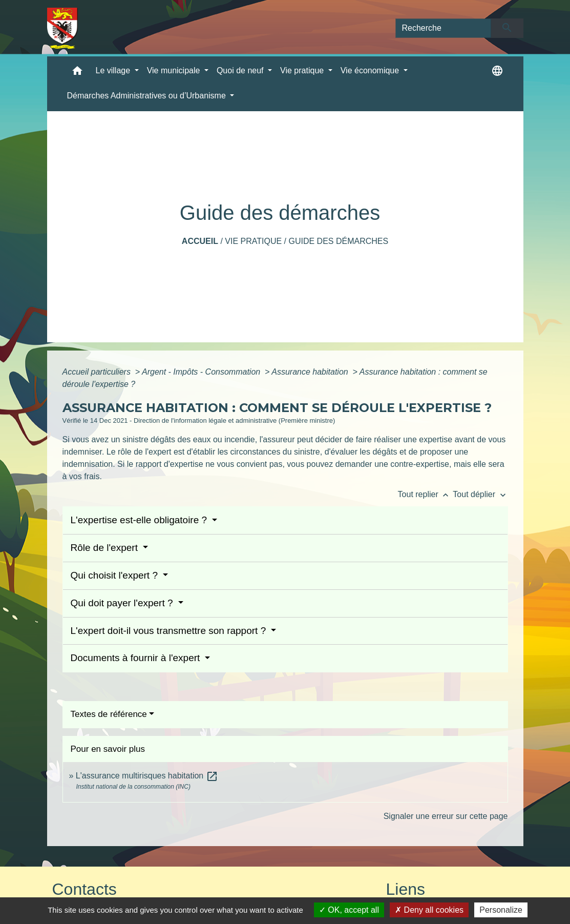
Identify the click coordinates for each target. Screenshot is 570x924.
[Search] (444, 28)
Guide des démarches (338, 241)
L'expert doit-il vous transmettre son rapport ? (170, 631)
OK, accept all (349, 910)
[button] (77, 73)
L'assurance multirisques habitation (147, 776)
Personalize (501, 910)
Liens (406, 889)
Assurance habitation (311, 372)
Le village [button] (114, 70)
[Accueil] (63, 28)
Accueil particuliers (98, 372)
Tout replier (426, 494)
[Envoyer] (507, 28)
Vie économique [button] (371, 70)
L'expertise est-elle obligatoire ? (140, 520)
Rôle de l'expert (106, 548)
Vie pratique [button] (303, 70)
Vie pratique (253, 241)
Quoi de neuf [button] (241, 70)
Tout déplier (480, 494)
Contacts (85, 889)
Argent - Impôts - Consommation (202, 372)
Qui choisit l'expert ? (116, 575)
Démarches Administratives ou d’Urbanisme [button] (148, 96)
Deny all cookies (429, 910)
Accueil (200, 241)
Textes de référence (109, 714)
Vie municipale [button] (175, 70)
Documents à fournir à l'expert (137, 658)
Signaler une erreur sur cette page (446, 816)
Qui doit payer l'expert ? (123, 603)
